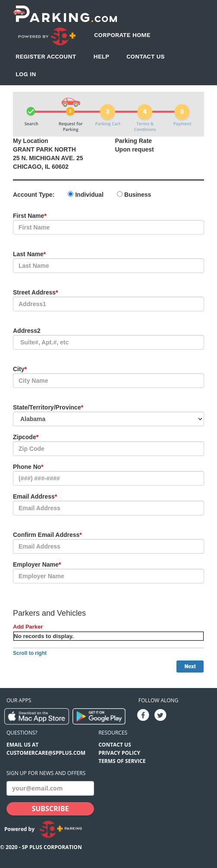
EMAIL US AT (22, 745)
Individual (89, 195)
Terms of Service (122, 761)
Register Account (46, 56)
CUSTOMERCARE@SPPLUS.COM (46, 753)
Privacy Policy (119, 753)
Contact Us (145, 56)
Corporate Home (122, 35)
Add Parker (28, 627)
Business (138, 195)
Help (101, 56)
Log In (26, 74)
